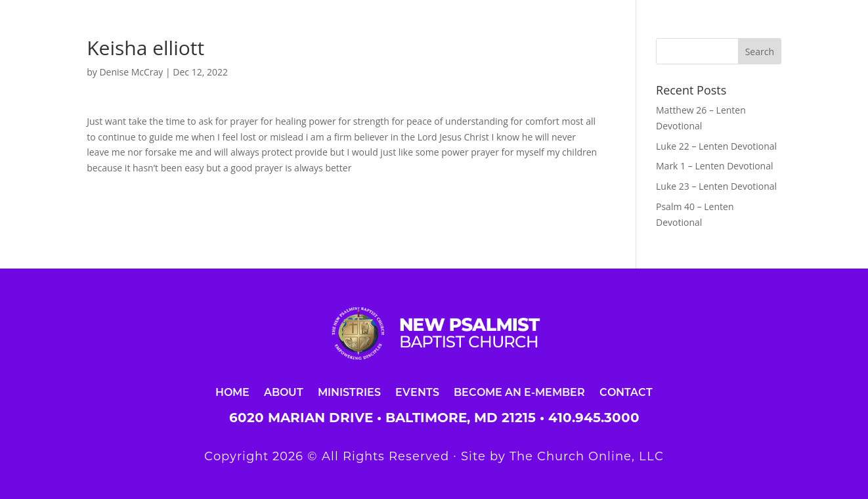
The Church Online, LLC (587, 456)
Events (417, 392)
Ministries (349, 392)
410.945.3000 (594, 418)
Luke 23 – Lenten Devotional (716, 186)
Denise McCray (131, 72)
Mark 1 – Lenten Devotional (714, 166)
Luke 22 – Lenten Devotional (716, 146)
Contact (626, 392)
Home (232, 392)
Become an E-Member (519, 392)
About (284, 392)
